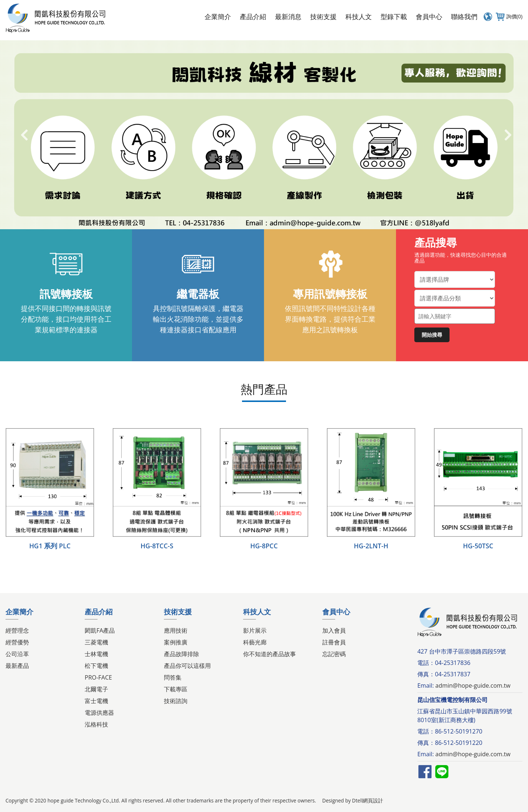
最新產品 (17, 666)
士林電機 (96, 654)
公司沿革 (17, 654)
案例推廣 (176, 642)
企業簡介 (218, 17)
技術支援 (323, 17)
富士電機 (96, 701)
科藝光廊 (255, 642)
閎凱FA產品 (100, 630)
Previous (24, 135)
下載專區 (176, 689)
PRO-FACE (98, 677)
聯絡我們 (464, 17)
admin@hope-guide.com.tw (473, 685)
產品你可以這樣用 (187, 666)
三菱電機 (96, 642)
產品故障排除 (181, 654)
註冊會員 (334, 642)
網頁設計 (373, 800)
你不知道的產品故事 (269, 654)
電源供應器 (99, 713)
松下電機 (96, 666)
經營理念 (17, 630)
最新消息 (288, 17)
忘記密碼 (334, 654)
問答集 (173, 677)
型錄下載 (394, 17)
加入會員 (334, 630)
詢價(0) (508, 17)
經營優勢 (17, 642)
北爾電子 (96, 689)
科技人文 (359, 17)
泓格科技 (96, 724)
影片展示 (255, 630)
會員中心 (429, 17)
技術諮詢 (176, 701)
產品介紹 (253, 17)
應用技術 (176, 630)
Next (508, 135)
